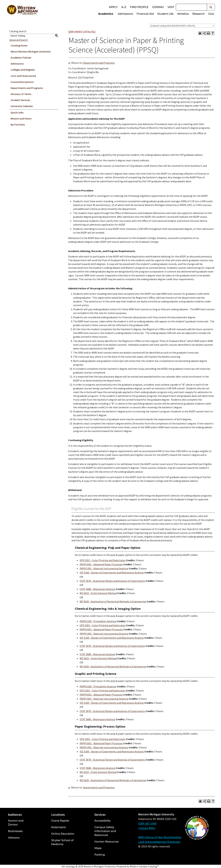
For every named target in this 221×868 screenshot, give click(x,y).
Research (199, 14)
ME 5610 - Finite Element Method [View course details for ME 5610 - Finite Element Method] (98, 593)
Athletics (183, 14)
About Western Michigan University (31, 51)
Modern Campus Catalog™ (144, 866)
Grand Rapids (60, 821)
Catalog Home (19, 45)
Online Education (63, 834)
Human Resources (107, 842)
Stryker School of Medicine (62, 842)
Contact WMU (147, 828)
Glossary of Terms (21, 94)
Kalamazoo (59, 827)
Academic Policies (21, 58)
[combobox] (182, 26)
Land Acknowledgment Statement (159, 842)
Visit (171, 7)
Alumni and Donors (16, 823)
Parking (100, 855)
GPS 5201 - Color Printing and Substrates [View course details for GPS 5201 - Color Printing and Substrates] (103, 560)
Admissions (126, 14)
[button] (211, 7)
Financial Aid (145, 14)
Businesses (15, 831)
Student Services (20, 100)
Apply (113, 7)
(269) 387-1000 (147, 823)
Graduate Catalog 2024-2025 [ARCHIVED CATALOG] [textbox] (173, 26)
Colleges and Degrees (23, 70)
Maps (98, 848)
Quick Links (17, 112)
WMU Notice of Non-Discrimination (160, 837)
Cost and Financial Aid (23, 76)
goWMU (158, 7)
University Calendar (22, 106)
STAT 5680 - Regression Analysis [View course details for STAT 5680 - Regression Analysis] (97, 589)
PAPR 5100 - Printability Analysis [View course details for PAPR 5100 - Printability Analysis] (98, 621)
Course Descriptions (22, 82)
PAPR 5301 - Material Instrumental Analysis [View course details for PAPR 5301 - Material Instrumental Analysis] (104, 568)
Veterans (14, 838)
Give (211, 14)
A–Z (124, 7)
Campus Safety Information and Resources (105, 831)
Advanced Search (19, 40)
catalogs (70, 866)
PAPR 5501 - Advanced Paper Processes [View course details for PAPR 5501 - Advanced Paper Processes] (101, 564)
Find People (139, 7)
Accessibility (102, 821)
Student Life (165, 14)
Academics (106, 14)
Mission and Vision (21, 118)
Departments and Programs (27, 88)
